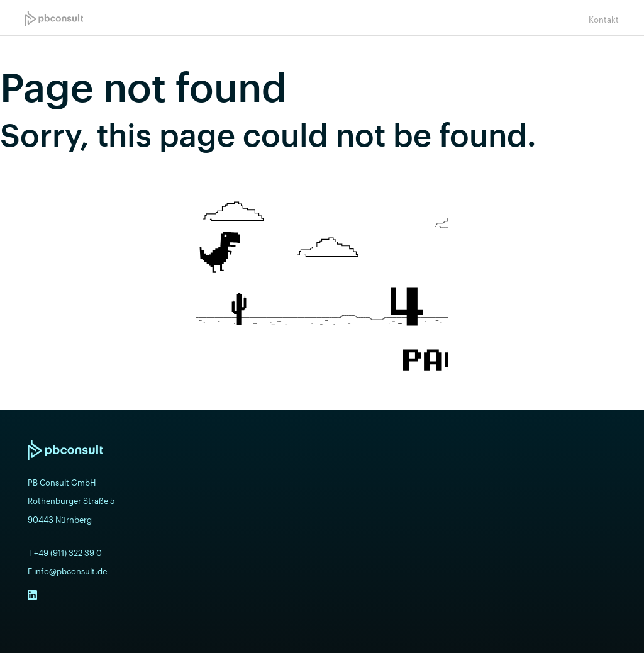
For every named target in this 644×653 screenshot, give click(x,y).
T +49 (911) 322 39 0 (65, 553)
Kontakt (604, 20)
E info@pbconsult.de (67, 571)
